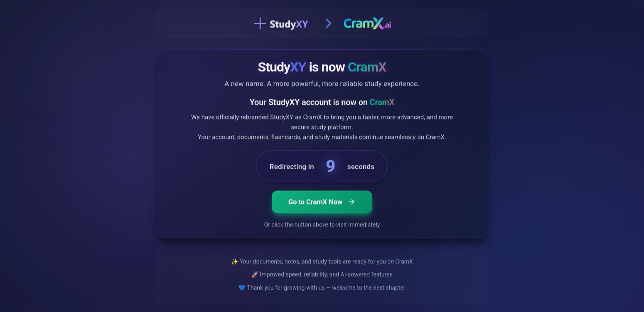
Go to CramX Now (322, 205)
